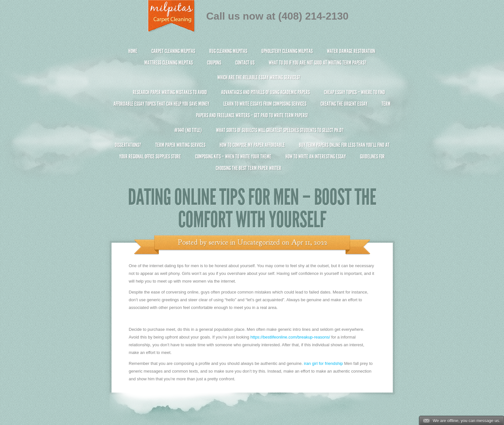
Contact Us (245, 63)
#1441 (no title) (188, 130)
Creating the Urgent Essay (344, 104)
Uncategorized (259, 242)
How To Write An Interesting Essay (316, 157)
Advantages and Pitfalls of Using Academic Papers (265, 92)
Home (133, 51)
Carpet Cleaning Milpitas (173, 51)
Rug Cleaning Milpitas (228, 51)
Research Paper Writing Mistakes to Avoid (170, 92)
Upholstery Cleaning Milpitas (287, 51)
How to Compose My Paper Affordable (252, 145)
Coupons (214, 63)
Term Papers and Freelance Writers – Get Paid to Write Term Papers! (252, 112)
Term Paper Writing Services (180, 145)
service (218, 242)
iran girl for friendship (323, 363)
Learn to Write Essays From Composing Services (265, 104)
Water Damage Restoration (351, 51)
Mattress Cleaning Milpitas (169, 63)
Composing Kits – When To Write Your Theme (233, 157)
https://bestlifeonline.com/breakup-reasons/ (290, 337)
